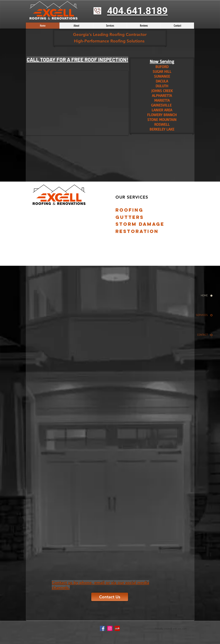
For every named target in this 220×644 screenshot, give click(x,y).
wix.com (182, 629)
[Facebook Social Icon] (102, 628)
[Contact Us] (110, 597)
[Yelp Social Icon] (117, 628)
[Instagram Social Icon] (110, 628)
